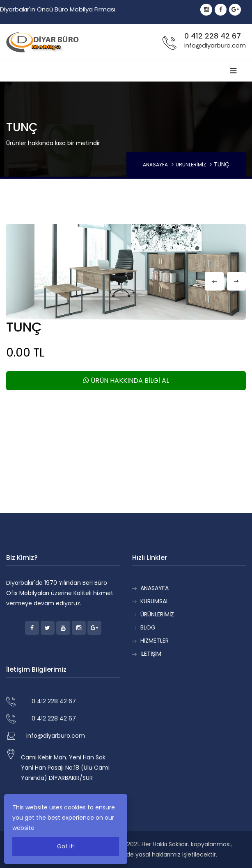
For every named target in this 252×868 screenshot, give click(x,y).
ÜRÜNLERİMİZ (191, 165)
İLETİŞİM (151, 654)
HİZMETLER (155, 641)
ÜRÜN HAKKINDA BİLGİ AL (126, 381)
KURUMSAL (155, 601)
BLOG (148, 627)
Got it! (66, 846)
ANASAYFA (155, 165)
